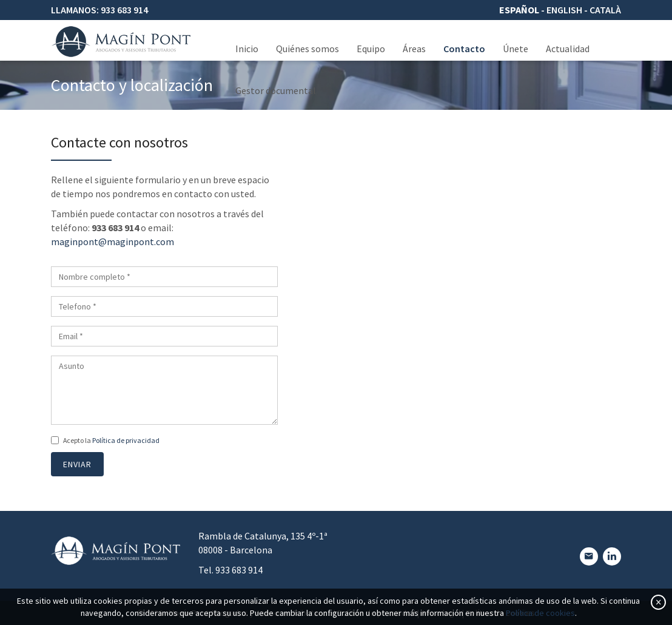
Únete (516, 49)
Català (605, 10)
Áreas (414, 49)
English (564, 10)
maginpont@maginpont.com (113, 242)
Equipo (371, 49)
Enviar (77, 464)
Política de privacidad (126, 440)
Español (519, 10)
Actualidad (568, 49)
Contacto (464, 49)
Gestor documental (276, 90)
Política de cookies (540, 613)
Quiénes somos (307, 49)
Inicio (247, 49)
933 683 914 (124, 10)
